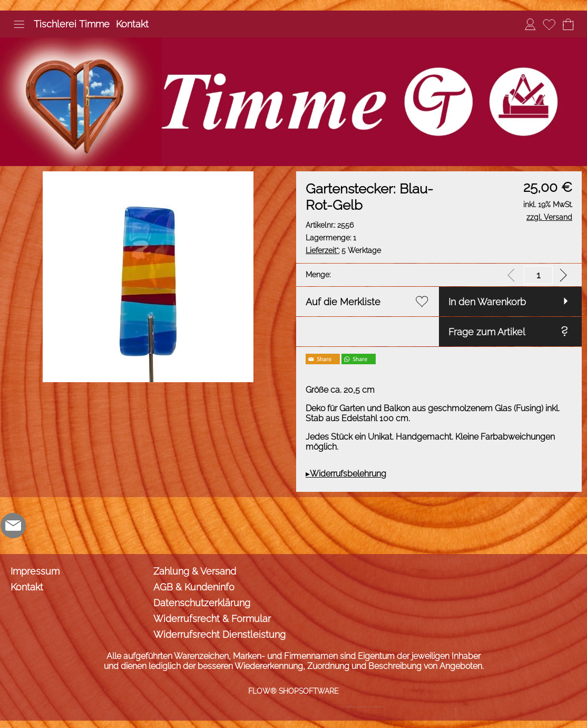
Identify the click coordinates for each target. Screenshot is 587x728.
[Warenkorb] (568, 24)
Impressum (35, 571)
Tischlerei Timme (72, 24)
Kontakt (132, 24)
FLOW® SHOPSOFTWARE (293, 691)
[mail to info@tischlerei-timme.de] (13, 526)
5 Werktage (343, 250)
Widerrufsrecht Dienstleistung (219, 634)
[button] (19, 24)
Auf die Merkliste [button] (343, 302)
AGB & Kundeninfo (194, 587)
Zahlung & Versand (195, 571)
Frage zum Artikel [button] (487, 332)
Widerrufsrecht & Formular (212, 619)
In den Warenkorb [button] (487, 302)
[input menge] (538, 275)
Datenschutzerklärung (202, 603)
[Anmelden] (530, 24)
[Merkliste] (549, 24)
